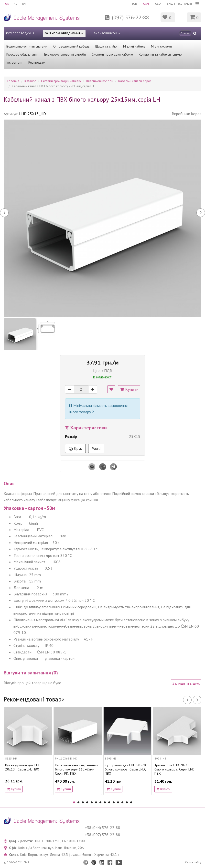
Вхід (170, 4)
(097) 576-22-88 (130, 17)
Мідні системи (161, 46)
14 (131, 802)
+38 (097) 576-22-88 (102, 835)
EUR (134, 4)
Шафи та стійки (106, 46)
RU (16, 4)
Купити (129, 389)
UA (7, 4)
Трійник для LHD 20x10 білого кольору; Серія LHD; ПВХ (175, 769)
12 (122, 802)
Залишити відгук (186, 683)
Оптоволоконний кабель (71, 46)
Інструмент (14, 62)
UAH (146, 4)
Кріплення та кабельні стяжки (161, 54)
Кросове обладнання (22, 54)
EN (24, 4)
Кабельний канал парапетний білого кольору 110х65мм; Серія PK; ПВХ (77, 769)
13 (127, 802)
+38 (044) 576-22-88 (102, 828)
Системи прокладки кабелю (112, 54)
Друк (75, 448)
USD (158, 4)
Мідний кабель (134, 46)
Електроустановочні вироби (65, 54)
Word (96, 448)
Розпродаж (37, 62)
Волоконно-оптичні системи (27, 46)
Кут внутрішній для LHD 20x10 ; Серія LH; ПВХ (23, 767)
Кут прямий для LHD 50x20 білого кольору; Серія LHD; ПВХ (125, 769)
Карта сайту (193, 862)
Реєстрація (184, 4)
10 (114, 802)
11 (118, 802)
